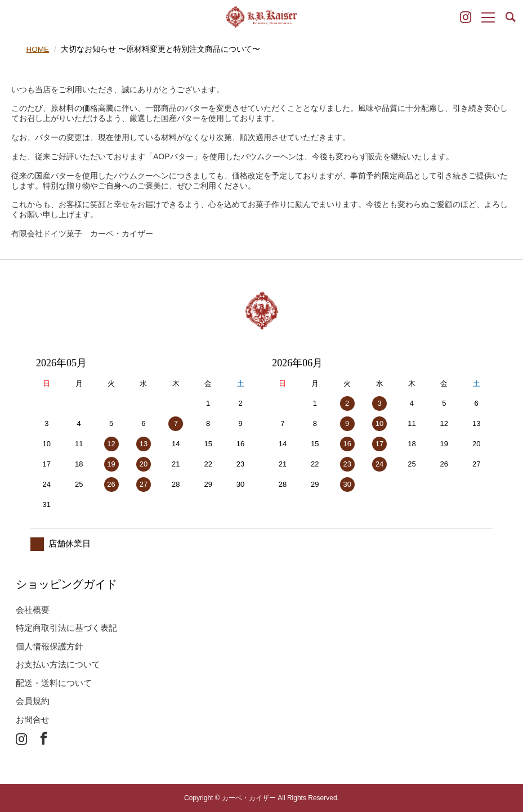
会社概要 (33, 609)
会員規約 (33, 701)
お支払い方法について (58, 664)
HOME (38, 49)
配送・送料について (54, 682)
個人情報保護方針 (50, 646)
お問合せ (33, 719)
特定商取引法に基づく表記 (66, 628)
